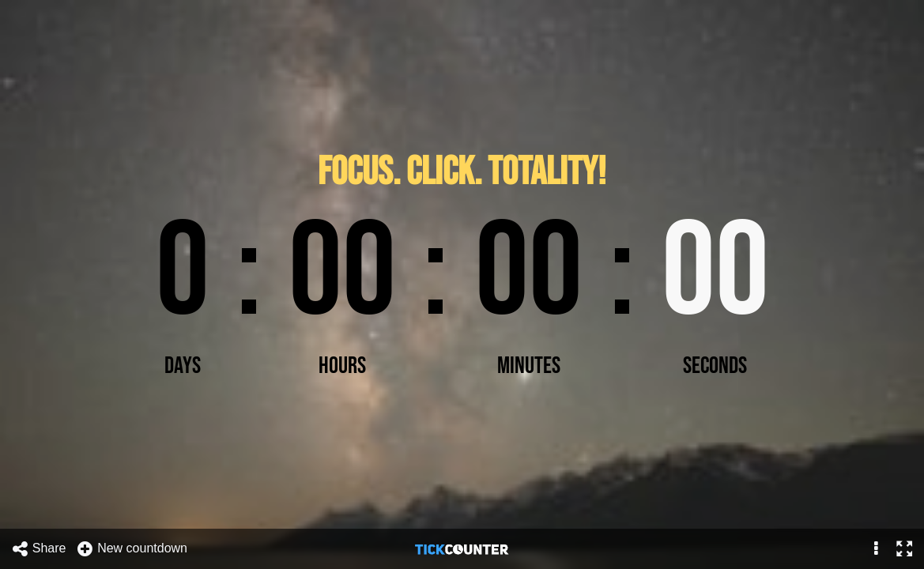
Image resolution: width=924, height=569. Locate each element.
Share (39, 549)
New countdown (132, 549)
